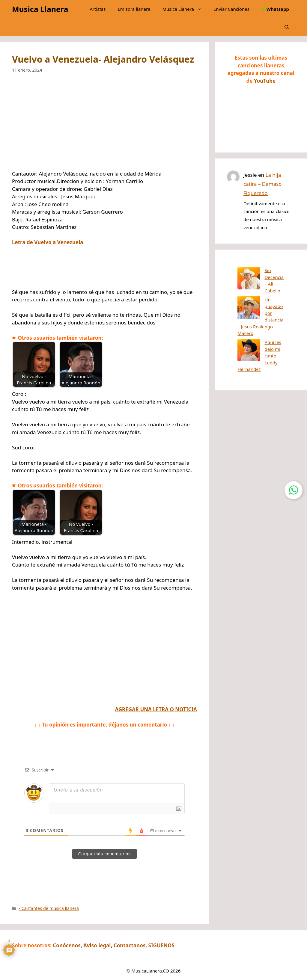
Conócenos (67, 945)
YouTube (265, 81)
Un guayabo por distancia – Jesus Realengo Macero (257, 293)
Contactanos (130, 945)
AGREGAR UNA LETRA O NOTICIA (156, 709)
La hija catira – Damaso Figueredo (263, 184)
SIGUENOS (161, 945)
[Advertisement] (104, 126)
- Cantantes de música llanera (49, 908)
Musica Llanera (40, 9)
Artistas (98, 9)
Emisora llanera (134, 9)
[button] (287, 27)
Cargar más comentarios (104, 854)
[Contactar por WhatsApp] (294, 490)
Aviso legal (97, 945)
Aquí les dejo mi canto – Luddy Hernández (256, 315)
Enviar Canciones (231, 9)
